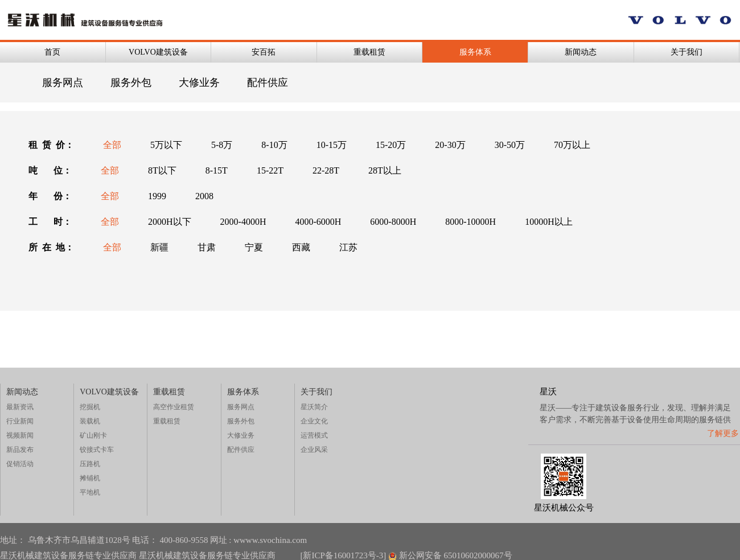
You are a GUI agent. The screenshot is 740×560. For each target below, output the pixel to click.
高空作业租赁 (174, 407)
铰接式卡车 (97, 450)
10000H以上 (549, 222)
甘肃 (207, 247)
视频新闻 (20, 435)
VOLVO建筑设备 (158, 52)
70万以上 (572, 145)
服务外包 (131, 83)
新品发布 (20, 450)
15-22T (270, 170)
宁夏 (254, 247)
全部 (112, 145)
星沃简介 (314, 407)
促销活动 (20, 464)
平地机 (90, 492)
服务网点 (63, 83)
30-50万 (510, 145)
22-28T (326, 170)
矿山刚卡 (93, 435)
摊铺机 (90, 478)
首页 (52, 52)
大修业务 (199, 83)
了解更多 (723, 433)
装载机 (90, 421)
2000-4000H (243, 222)
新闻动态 (581, 52)
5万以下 (166, 145)
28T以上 (385, 170)
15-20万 (391, 145)
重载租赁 (369, 52)
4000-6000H (318, 222)
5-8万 (222, 145)
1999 (157, 196)
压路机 (90, 464)
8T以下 (162, 170)
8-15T (217, 170)
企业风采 (314, 450)
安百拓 (264, 52)
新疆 (159, 247)
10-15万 (332, 145)
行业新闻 (20, 421)
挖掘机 (90, 407)
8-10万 (274, 145)
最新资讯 (20, 407)
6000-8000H (393, 222)
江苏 (348, 247)
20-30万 (450, 145)
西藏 (301, 247)
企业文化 (314, 421)
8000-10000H (470, 222)
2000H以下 (170, 222)
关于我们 (686, 52)
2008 (204, 196)
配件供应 (268, 83)
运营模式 (314, 435)
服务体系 (475, 52)
